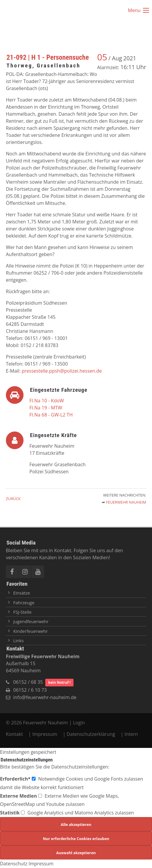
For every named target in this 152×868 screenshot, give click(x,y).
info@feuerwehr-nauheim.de (45, 697)
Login (79, 723)
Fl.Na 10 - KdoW (47, 401)
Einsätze (22, 593)
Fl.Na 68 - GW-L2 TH (51, 415)
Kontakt (15, 734)
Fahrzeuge (24, 603)
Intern (131, 734)
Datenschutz (14, 864)
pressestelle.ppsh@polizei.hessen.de (62, 371)
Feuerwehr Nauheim (126, 502)
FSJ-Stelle (22, 612)
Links (19, 640)
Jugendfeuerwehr (31, 621)
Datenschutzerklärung (91, 734)
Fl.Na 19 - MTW (46, 408)
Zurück (13, 499)
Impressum (45, 734)
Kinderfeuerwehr (31, 631)
